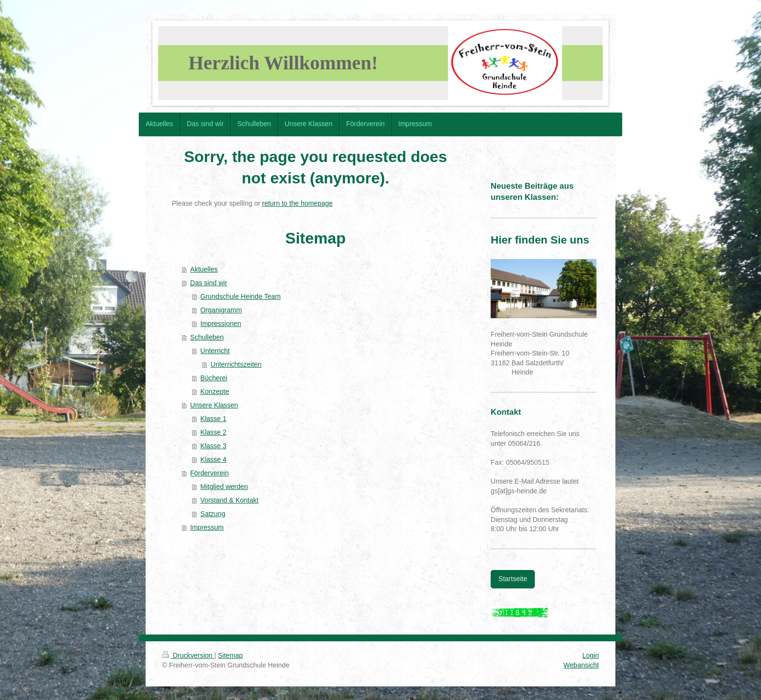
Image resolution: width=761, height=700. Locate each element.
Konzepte (215, 391)
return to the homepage (298, 203)
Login (591, 655)
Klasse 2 (214, 432)
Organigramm (221, 310)
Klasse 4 (214, 459)
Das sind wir (209, 283)
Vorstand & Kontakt (230, 500)
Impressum (207, 527)
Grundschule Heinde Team (241, 296)
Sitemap (230, 655)
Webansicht (581, 665)
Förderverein (209, 473)
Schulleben (207, 337)
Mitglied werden (224, 487)
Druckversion (188, 655)
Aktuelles (204, 269)
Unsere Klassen (214, 405)
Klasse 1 (214, 419)
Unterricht (215, 351)
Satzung (213, 514)
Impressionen (221, 324)
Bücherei (214, 378)
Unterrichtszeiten (236, 364)
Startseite (513, 579)
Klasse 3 (214, 446)
